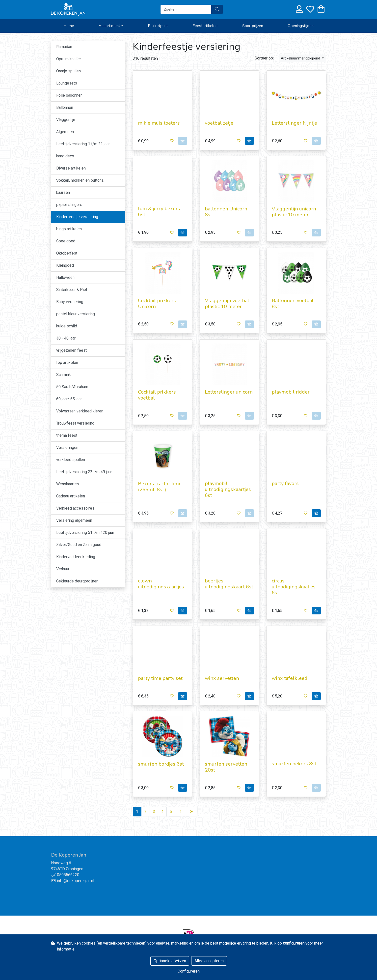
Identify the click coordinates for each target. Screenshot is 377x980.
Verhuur (63, 569)
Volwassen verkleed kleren (80, 411)
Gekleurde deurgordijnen (77, 581)
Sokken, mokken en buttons (80, 180)
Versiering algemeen (74, 520)
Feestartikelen (205, 26)
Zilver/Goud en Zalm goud (79, 545)
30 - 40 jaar (66, 338)
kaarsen (63, 192)
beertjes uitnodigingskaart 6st (229, 584)
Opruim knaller (69, 59)
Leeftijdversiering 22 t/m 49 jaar (84, 472)
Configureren (189, 971)
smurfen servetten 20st (226, 767)
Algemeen (65, 132)
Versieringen (67, 447)
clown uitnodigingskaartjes (161, 584)
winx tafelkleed (290, 678)
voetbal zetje (219, 123)
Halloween (65, 277)
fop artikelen (67, 362)
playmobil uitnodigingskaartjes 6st (228, 489)
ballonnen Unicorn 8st (226, 212)
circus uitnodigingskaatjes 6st (294, 587)
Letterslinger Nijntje (294, 123)
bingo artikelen (69, 229)
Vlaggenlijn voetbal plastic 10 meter (227, 303)
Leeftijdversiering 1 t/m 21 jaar (83, 144)
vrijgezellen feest (71, 350)
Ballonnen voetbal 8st (293, 303)
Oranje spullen (68, 71)
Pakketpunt (158, 26)
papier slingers (69, 205)
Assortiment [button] (109, 26)
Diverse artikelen (71, 168)
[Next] (181, 812)
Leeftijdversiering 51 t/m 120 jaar (85, 533)
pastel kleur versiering (76, 314)
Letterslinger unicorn (229, 392)
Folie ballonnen (69, 95)
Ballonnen (65, 107)
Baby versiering (70, 302)
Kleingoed (65, 265)
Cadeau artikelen (71, 496)
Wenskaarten (67, 484)
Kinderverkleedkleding (76, 557)
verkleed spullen (71, 460)
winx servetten (222, 678)
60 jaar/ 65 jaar (69, 399)
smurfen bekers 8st (294, 764)
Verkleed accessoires (75, 508)
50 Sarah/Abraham (72, 387)
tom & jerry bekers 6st (159, 212)
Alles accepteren (209, 961)
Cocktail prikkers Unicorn (157, 303)
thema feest (67, 435)
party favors (285, 483)
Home (69, 26)
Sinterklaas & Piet (72, 290)
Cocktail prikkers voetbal (157, 395)
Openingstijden (301, 26)
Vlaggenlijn (66, 120)
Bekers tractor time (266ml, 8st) (160, 487)
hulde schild (67, 326)
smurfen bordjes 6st (161, 764)
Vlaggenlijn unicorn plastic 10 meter (294, 212)
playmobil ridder (291, 392)
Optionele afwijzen (170, 961)
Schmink (64, 375)
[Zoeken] (186, 9)
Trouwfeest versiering (75, 423)
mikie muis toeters (159, 123)
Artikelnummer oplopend (301, 58)
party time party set (160, 678)
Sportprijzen (253, 26)
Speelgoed (66, 241)
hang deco (65, 156)
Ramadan (64, 47)
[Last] (192, 812)
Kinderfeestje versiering (77, 217)
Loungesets (67, 83)
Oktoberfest (67, 253)
